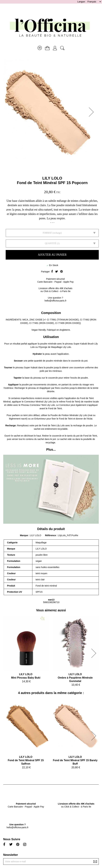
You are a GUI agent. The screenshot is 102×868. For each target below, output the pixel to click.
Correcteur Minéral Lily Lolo (38, 402)
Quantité (51, 243)
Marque (24, 535)
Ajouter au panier (52, 255)
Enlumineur (40, 419)
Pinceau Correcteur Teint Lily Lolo (38, 405)
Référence (51, 535)
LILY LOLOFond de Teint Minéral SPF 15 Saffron (26, 760)
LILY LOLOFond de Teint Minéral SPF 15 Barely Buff (75, 760)
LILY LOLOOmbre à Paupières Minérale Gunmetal (75, 678)
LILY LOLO (52, 178)
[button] (92, 112)
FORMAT (47, 233)
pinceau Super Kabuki (26, 368)
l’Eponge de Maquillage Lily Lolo (55, 347)
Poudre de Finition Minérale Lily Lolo (69, 415)
